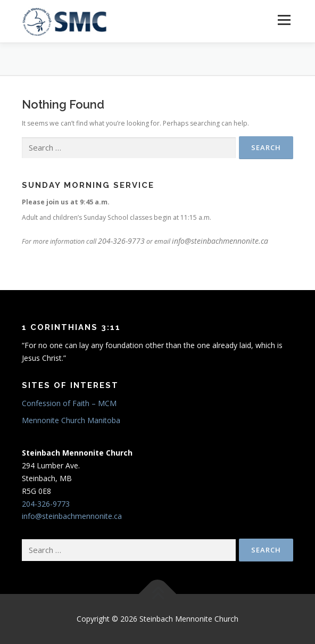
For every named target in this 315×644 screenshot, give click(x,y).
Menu (283, 20)
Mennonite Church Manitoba (71, 420)
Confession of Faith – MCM (69, 403)
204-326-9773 (121, 241)
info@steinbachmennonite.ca (220, 241)
